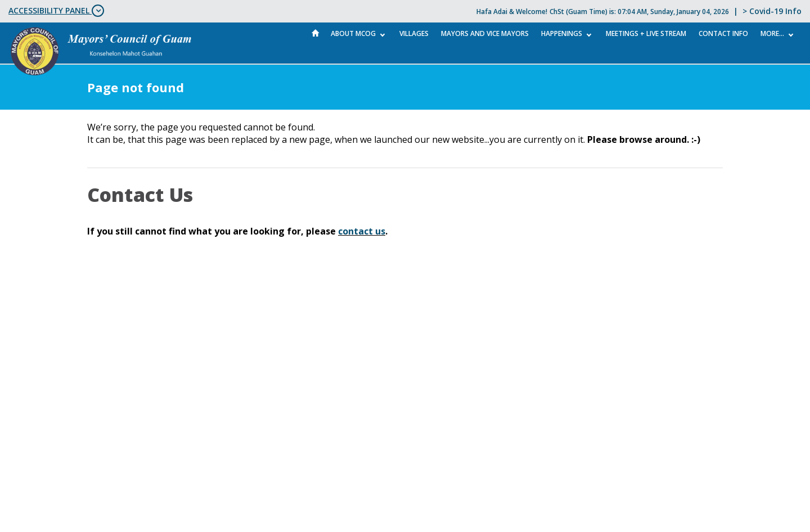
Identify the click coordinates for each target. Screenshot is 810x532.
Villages (414, 33)
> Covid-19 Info (772, 11)
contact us (362, 231)
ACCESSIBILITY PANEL (56, 11)
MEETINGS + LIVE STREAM (646, 33)
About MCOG (353, 33)
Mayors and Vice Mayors (485, 33)
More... (772, 33)
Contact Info (723, 33)
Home (316, 33)
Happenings (562, 33)
